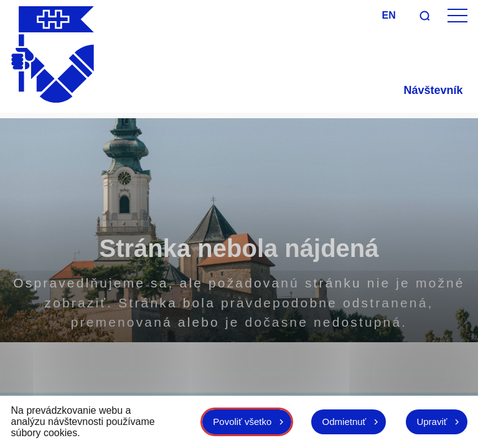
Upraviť (430, 422)
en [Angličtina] (389, 15)
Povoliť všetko (233, 422)
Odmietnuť (339, 422)
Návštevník (433, 90)
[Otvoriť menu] (457, 16)
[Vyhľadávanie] (424, 16)
